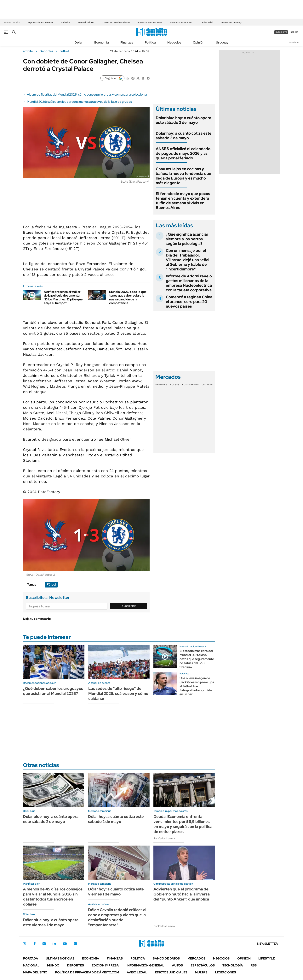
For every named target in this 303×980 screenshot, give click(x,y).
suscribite (281, 32)
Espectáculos (203, 965)
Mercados (196, 958)
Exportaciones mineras (40, 22)
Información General (145, 965)
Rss (254, 965)
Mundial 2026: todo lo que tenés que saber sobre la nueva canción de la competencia (128, 297)
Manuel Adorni (86, 22)
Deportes (46, 51)
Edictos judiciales (171, 972)
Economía (102, 42)
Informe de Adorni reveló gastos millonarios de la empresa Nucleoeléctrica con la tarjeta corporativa (189, 283)
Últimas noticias (60, 958)
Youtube (65, 944)
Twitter (25, 944)
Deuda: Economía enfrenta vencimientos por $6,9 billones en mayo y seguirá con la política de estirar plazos (183, 824)
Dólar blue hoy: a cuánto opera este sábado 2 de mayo (183, 120)
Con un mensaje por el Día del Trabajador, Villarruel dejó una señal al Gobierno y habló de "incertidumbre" (188, 260)
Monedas (161, 385)
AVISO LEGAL (137, 972)
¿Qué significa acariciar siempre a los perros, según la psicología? (187, 239)
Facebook (35, 944)
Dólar (79, 42)
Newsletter (294, 42)
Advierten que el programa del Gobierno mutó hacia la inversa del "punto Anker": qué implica (182, 894)
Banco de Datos (166, 958)
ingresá (294, 32)
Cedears (207, 385)
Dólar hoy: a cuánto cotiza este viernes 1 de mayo (116, 892)
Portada (31, 958)
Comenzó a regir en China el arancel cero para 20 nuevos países (189, 302)
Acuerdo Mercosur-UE (150, 22)
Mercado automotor (181, 22)
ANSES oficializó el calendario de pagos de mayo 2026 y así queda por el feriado (183, 153)
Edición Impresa (105, 965)
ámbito (28, 51)
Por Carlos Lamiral (164, 838)
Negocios (174, 42)
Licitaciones (226, 972)
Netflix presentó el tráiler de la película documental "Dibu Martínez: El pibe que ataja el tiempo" (63, 297)
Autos (177, 965)
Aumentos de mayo (232, 22)
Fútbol (64, 51)
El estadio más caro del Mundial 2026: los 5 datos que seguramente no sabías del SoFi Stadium (197, 659)
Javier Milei (207, 22)
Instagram (44, 944)
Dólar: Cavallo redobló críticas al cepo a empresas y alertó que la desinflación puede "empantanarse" (117, 917)
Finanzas (127, 42)
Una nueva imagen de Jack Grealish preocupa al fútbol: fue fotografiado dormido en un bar (197, 686)
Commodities (191, 385)
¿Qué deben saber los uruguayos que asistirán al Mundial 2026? (53, 691)
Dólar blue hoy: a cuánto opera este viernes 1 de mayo (51, 922)
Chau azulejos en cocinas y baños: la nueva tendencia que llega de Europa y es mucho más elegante (183, 176)
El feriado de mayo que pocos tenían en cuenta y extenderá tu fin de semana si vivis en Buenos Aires (183, 201)
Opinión (199, 42)
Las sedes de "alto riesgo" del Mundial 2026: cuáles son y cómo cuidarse (118, 694)
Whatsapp (75, 944)
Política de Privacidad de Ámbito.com (87, 972)
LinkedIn (54, 944)
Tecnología (233, 965)
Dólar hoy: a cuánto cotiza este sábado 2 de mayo (184, 136)
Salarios (66, 22)
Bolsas (175, 385)
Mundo (53, 965)
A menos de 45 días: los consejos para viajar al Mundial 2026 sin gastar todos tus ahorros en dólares (53, 897)
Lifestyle (267, 958)
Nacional (31, 965)
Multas (201, 972)
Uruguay (222, 42)
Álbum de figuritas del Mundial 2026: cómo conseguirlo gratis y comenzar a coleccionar (87, 94)
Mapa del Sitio (35, 972)
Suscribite (129, 606)
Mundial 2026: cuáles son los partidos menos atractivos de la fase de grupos (79, 102)
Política (150, 42)
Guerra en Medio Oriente (116, 22)
